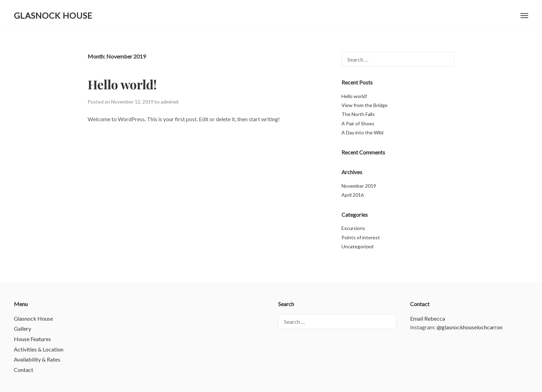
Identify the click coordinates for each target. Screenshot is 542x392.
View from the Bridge (365, 105)
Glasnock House (53, 15)
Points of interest (361, 237)
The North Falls (358, 114)
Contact (24, 370)
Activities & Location (39, 349)
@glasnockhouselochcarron (470, 327)
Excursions (353, 228)
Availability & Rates (37, 359)
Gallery (23, 328)
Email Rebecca (428, 318)
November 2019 (359, 186)
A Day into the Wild (362, 132)
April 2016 (353, 195)
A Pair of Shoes (358, 123)
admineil (170, 102)
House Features (32, 339)
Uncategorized (357, 246)
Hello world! (122, 84)
